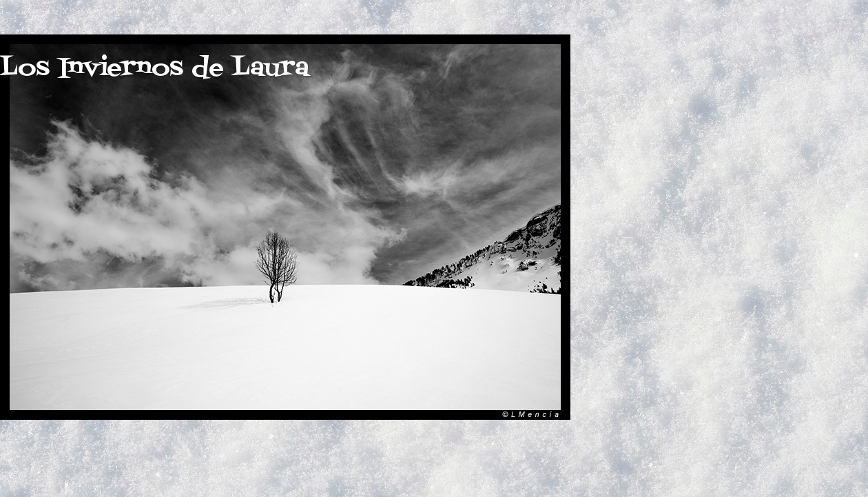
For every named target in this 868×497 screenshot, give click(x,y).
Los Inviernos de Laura (155, 69)
